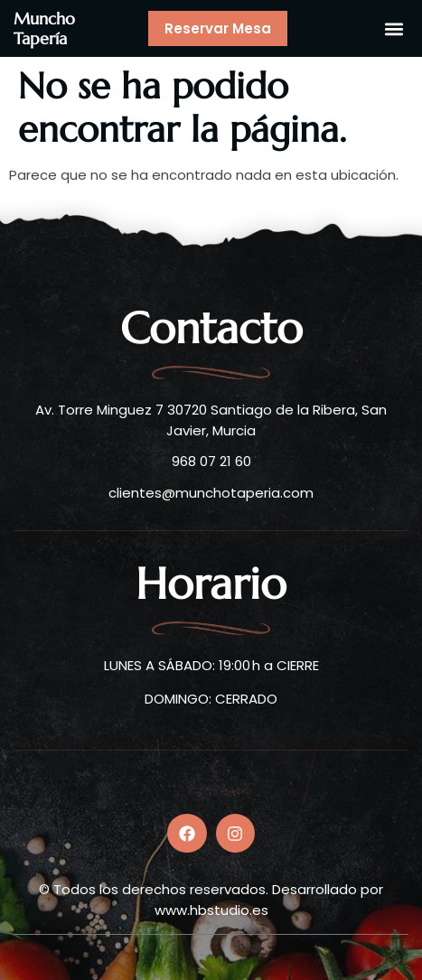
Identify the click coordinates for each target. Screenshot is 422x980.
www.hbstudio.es (211, 910)
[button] (394, 28)
